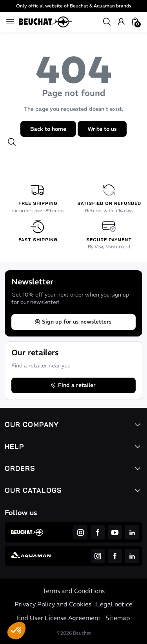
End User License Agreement (59, 618)
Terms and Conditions (73, 591)
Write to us (102, 129)
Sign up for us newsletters (73, 322)
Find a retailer (73, 385)
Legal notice (114, 604)
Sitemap (118, 618)
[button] (16, 631)
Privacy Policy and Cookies (53, 604)
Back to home (48, 129)
